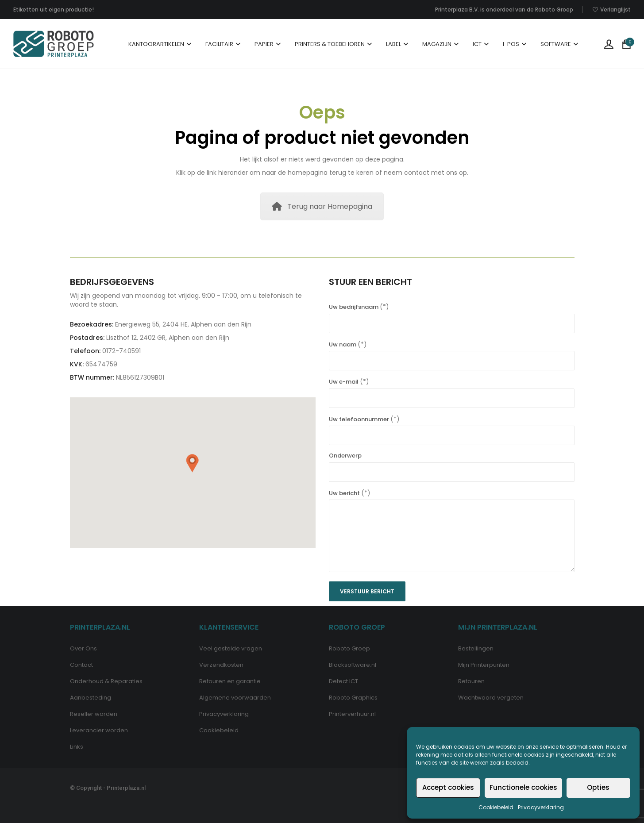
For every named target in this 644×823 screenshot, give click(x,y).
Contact (81, 665)
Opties (598, 787)
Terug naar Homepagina (322, 206)
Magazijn (437, 44)
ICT (477, 44)
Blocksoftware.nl (353, 665)
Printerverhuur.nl (352, 714)
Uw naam (452, 353)
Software (556, 44)
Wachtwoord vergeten (491, 698)
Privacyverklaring (541, 807)
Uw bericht (452, 531)
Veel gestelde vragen (231, 648)
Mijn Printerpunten (484, 665)
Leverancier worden (99, 730)
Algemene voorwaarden (235, 698)
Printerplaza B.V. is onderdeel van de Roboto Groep (504, 10)
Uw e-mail (452, 390)
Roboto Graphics (353, 698)
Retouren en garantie (230, 681)
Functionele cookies (523, 787)
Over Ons (83, 648)
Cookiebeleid (496, 807)
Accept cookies (448, 787)
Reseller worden (94, 714)
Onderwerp (452, 464)
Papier (264, 44)
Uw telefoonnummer (452, 427)
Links (77, 747)
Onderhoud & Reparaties (106, 681)
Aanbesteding (91, 698)
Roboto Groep (349, 648)
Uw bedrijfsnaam (452, 315)
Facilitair (219, 44)
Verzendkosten (221, 665)
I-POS (511, 44)
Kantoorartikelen (156, 44)
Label (393, 44)
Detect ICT (343, 681)
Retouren (471, 681)
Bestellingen (476, 648)
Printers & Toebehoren (330, 44)
